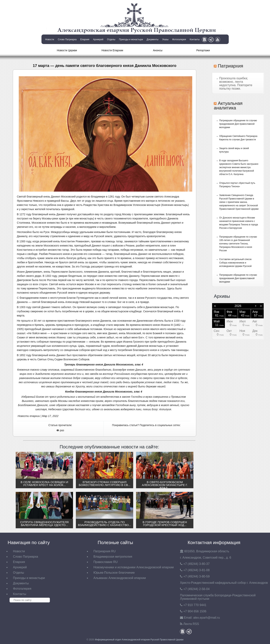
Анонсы (158, 50)
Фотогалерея (179, 39)
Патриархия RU (105, 551)
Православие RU (106, 562)
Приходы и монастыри (131, 39)
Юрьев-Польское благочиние (114, 573)
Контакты (195, 39)
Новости (50, 39)
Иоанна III (167, 325)
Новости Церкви (67, 50)
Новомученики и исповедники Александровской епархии (134, 567)
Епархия (85, 39)
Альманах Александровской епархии (120, 578)
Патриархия (231, 66)
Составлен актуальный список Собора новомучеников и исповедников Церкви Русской (235, 263)
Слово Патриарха (67, 39)
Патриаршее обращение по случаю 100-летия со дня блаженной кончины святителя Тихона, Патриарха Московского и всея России (238, 244)
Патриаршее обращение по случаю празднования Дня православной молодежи (238, 124)
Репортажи (203, 50)
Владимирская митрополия (113, 557)
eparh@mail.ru (206, 618)
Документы (152, 39)
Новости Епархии (112, 50)
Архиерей (98, 39)
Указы (165, 39)
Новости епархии (29, 416)
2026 (238, 306)
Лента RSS (191, 624)
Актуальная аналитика (228, 106)
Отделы (111, 39)
